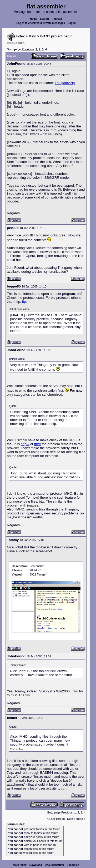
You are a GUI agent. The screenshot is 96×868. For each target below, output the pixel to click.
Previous (28, 49)
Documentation (54, 865)
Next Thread (75, 819)
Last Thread (57, 819)
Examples (73, 865)
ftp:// (37, 444)
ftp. (24, 302)
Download (36, 865)
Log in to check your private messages (41, 23)
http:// (25, 444)
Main (33, 36)
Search (44, 19)
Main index (20, 865)
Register (57, 19)
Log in (72, 23)
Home (34, 19)
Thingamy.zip (65, 83)
